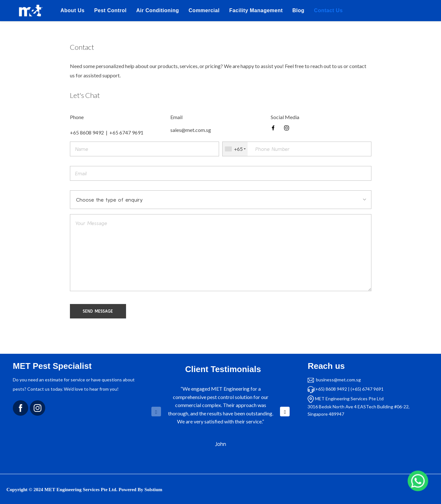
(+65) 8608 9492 (331, 389)
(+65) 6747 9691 (367, 389)
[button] (285, 412)
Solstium (153, 490)
